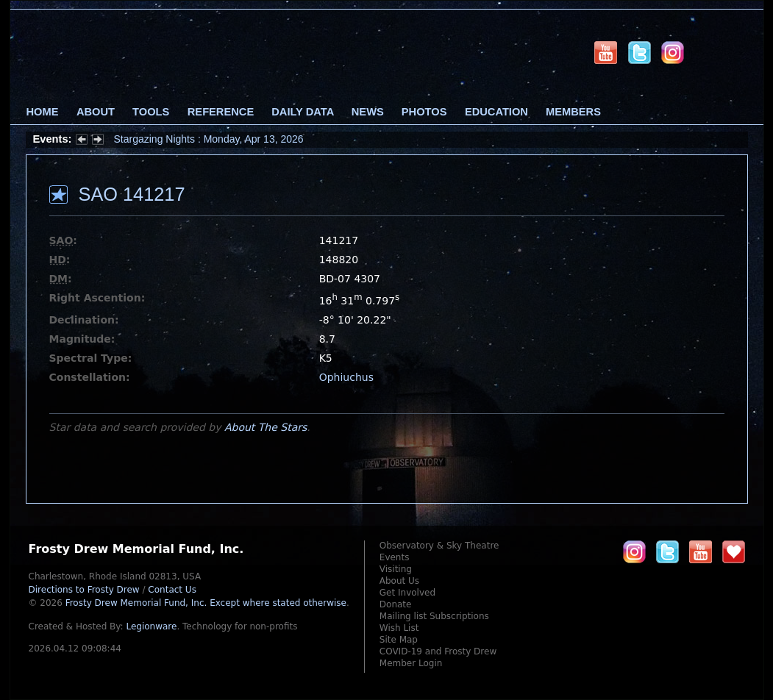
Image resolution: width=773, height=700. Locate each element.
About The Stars (266, 427)
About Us (399, 581)
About (96, 112)
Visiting (396, 569)
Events (395, 557)
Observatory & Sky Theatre (439, 546)
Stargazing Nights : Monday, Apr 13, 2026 (209, 139)
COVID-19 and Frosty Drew (438, 651)
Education (496, 112)
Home (43, 112)
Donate (396, 604)
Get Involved (407, 593)
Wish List (399, 628)
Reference (221, 112)
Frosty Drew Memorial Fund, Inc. (206, 603)
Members (573, 112)
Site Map (399, 640)
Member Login (411, 663)
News (368, 112)
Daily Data (302, 112)
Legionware (151, 626)
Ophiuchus (346, 377)
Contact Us (172, 590)
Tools (151, 112)
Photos (424, 112)
